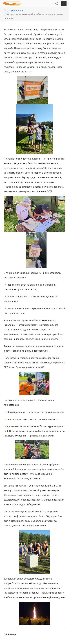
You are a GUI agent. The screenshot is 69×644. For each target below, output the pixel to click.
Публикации (16, 10)
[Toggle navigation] (64, 4)
